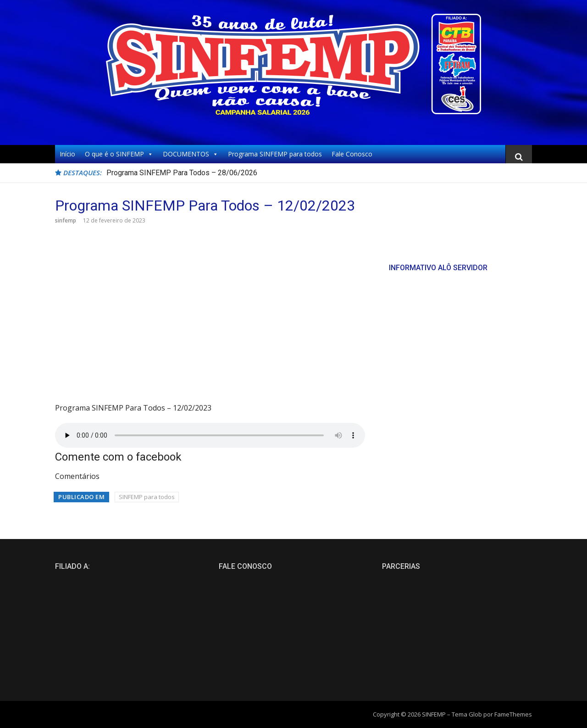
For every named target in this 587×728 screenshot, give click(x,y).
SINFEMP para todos (147, 497)
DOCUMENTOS (191, 154)
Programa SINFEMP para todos (275, 154)
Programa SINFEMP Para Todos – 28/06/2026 (182, 173)
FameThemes (513, 714)
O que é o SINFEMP (119, 154)
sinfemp (66, 220)
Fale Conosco (352, 154)
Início (67, 154)
